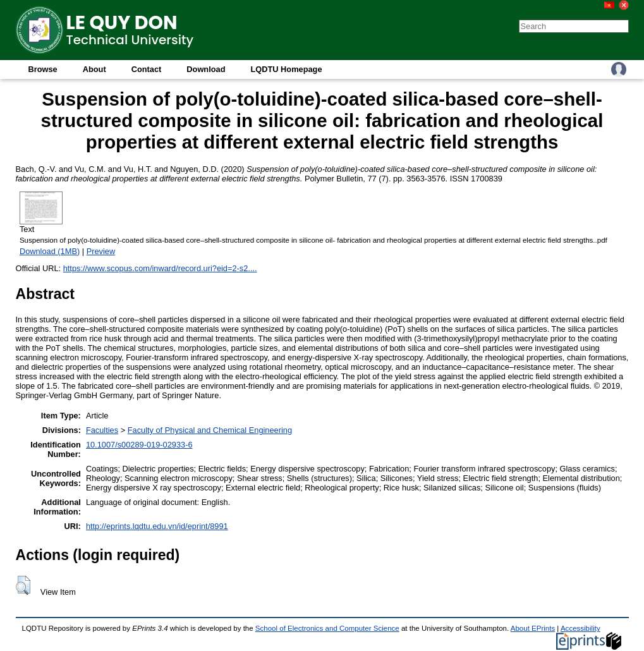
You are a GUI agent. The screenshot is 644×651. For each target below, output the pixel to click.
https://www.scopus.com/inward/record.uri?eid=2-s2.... (160, 268)
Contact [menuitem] (147, 69)
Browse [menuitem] (43, 69)
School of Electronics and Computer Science (327, 628)
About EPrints (533, 628)
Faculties (102, 430)
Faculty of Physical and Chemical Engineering (210, 430)
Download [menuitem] (206, 69)
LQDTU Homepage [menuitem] (286, 69)
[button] (23, 585)
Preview (101, 251)
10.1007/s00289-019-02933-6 (139, 445)
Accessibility (580, 628)
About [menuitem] (94, 69)
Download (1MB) (50, 251)
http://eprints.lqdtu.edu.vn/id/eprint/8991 (157, 526)
